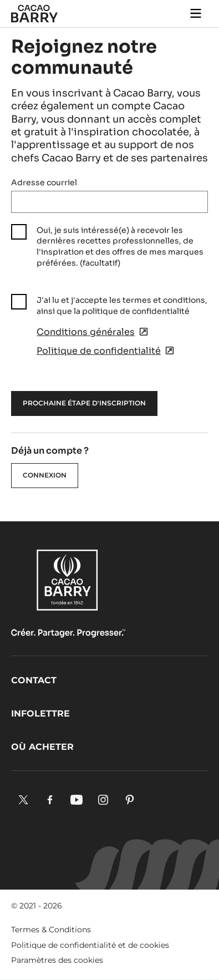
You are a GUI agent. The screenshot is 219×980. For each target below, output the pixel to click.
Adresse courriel (44, 182)
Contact (34, 680)
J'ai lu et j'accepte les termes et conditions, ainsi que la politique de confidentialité (122, 306)
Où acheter (42, 747)
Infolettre (40, 714)
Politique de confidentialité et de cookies (90, 945)
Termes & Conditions (51, 930)
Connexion (45, 475)
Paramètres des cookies (57, 960)
